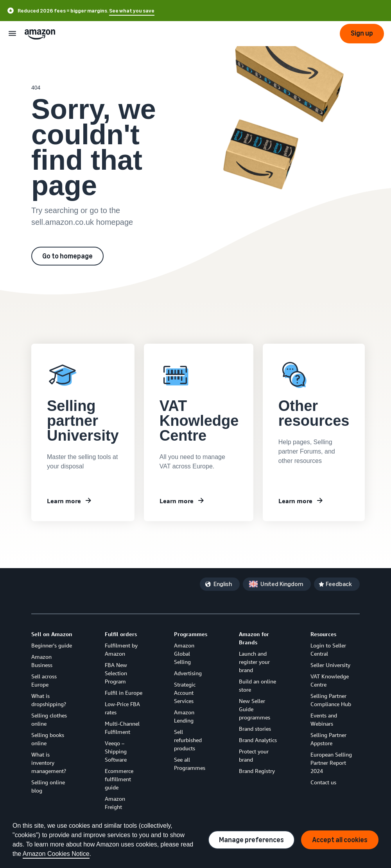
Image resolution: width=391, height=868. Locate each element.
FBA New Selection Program (116, 673)
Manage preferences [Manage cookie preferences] (251, 840)
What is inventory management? (49, 763)
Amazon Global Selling (184, 654)
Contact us (323, 782)
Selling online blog (48, 786)
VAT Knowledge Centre (330, 680)
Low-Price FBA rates (122, 708)
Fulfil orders (121, 634)
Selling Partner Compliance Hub (331, 700)
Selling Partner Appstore (328, 739)
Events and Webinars (324, 719)
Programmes (191, 634)
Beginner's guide (52, 645)
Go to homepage (67, 256)
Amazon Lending (184, 716)
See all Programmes (190, 764)
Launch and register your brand (254, 662)
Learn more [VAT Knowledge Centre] (177, 501)
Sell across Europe (44, 680)
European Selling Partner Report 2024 (331, 763)
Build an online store (257, 685)
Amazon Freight (115, 803)
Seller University (330, 665)
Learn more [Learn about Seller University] (64, 501)
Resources (323, 634)
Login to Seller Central (328, 649)
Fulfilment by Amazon (121, 649)
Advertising (188, 673)
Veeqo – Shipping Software (116, 751)
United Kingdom (282, 584)
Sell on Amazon (52, 634)
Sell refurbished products (188, 740)
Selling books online (48, 739)
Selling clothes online (49, 719)
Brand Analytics (258, 740)
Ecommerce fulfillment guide (119, 779)
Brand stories (255, 729)
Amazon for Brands (254, 638)
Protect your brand (254, 755)
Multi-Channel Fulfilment (122, 728)
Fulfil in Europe (124, 693)
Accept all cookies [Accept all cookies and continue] (340, 840)
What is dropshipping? (49, 700)
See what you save (132, 11)
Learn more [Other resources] (295, 501)
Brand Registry (257, 771)
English (223, 584)
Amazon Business (42, 661)
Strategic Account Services (185, 693)
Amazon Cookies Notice (56, 854)
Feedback (339, 584)
